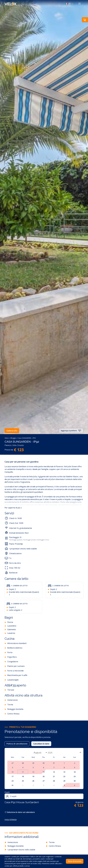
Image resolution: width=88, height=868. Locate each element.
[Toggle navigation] (80, 4)
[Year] (51, 753)
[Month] (40, 752)
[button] (70, 4)
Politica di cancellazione (17, 744)
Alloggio (13, 438)
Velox (7, 438)
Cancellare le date (41, 744)
